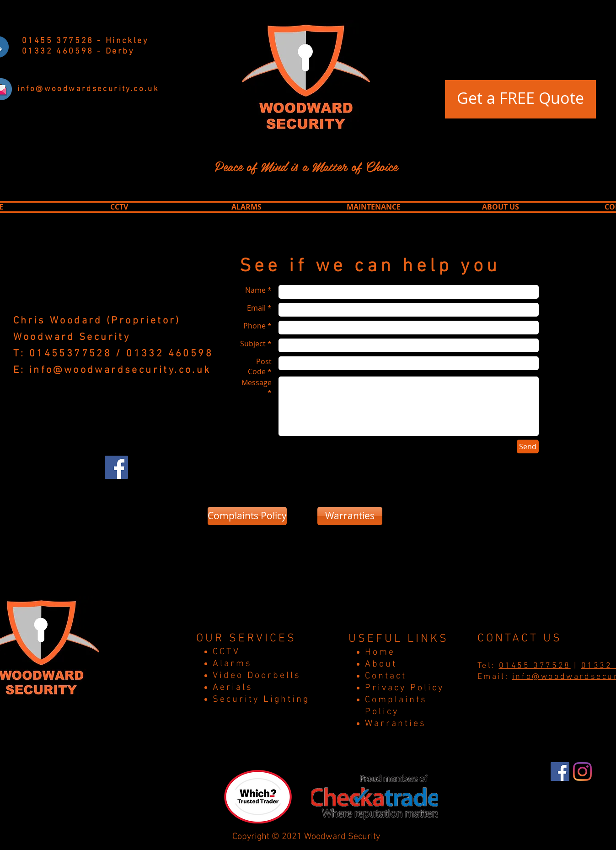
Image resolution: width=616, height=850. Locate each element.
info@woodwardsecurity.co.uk (120, 370)
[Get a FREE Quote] (520, 99)
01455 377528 (535, 666)
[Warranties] (350, 516)
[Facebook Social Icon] (116, 467)
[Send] (528, 447)
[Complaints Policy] (247, 516)
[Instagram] (582, 772)
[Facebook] (560, 772)
